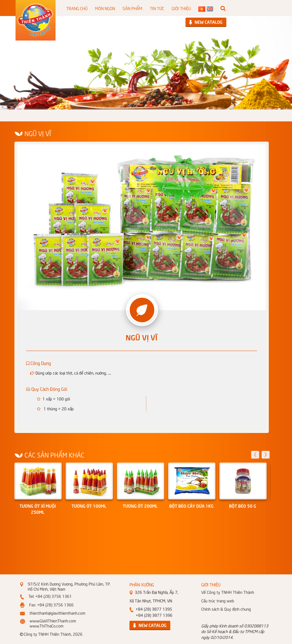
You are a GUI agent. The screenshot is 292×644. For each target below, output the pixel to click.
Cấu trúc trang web (218, 601)
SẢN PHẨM (132, 8)
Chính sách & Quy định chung (226, 609)
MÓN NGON (105, 8)
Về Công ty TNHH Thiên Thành (228, 592)
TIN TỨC (157, 8)
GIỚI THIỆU (181, 8)
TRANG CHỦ (77, 8)
